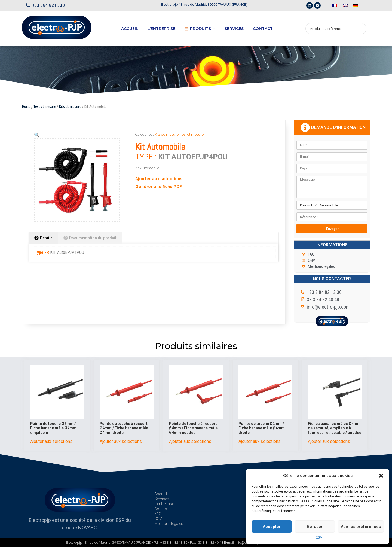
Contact (263, 29)
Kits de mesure (70, 106)
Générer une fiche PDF (159, 187)
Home (26, 106)
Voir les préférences (361, 527)
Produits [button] (200, 29)
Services (234, 29)
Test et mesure (45, 106)
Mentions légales (169, 524)
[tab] (43, 238)
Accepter (272, 527)
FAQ (158, 514)
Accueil (130, 29)
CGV (319, 538)
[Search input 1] (332, 29)
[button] (381, 476)
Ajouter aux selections (159, 179)
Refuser (315, 527)
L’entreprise (161, 29)
